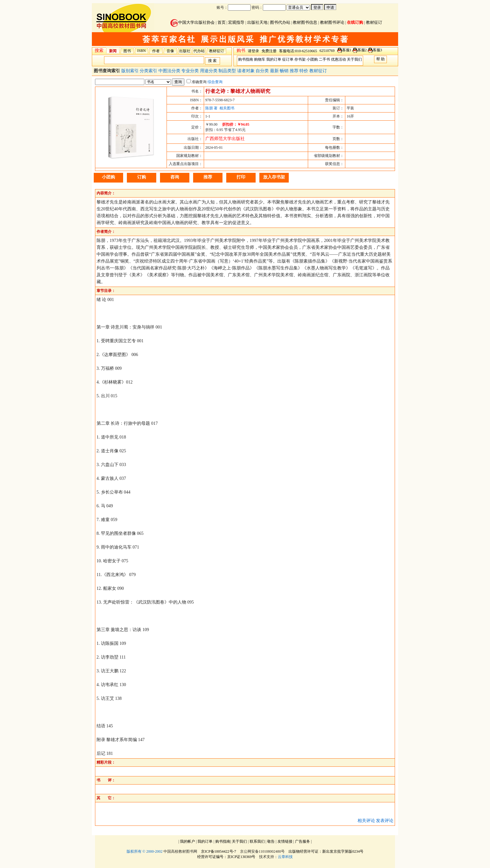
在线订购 (355, 22)
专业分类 (191, 71)
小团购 (312, 59)
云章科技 (285, 857)
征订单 (288, 59)
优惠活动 (338, 59)
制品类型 (228, 71)
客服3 (377, 50)
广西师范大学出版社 (225, 139)
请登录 (253, 51)
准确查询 (197, 82)
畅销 (285, 71)
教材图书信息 (305, 22)
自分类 (263, 71)
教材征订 (374, 22)
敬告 (271, 841)
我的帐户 (187, 841)
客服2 (362, 50)
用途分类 (209, 71)
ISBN (141, 51)
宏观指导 (236, 22)
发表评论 (385, 821)
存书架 (300, 59)
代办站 (199, 51)
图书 (127, 51)
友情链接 (285, 841)
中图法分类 (170, 71)
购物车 (260, 59)
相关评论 (366, 821)
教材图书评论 (332, 22)
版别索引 (131, 71)
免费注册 (269, 51)
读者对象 (247, 71)
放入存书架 (274, 177)
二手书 (324, 59)
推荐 (295, 71)
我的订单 (274, 59)
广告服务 (302, 841)
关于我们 (354, 59)
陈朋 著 (211, 108)
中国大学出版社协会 (192, 22)
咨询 (175, 177)
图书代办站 (280, 22)
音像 (170, 51)
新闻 (113, 51)
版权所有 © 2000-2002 (145, 851)
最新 (275, 71)
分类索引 (149, 71)
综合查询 (215, 82)
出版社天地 (257, 22)
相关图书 (227, 108)
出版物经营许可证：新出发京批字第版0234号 (326, 851)
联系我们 (257, 841)
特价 (304, 71)
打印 (241, 177)
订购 (142, 177)
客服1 (347, 50)
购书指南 (246, 59)
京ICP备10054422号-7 (219, 851)
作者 (156, 51)
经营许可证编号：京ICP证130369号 (226, 857)
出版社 (185, 51)
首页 (222, 22)
